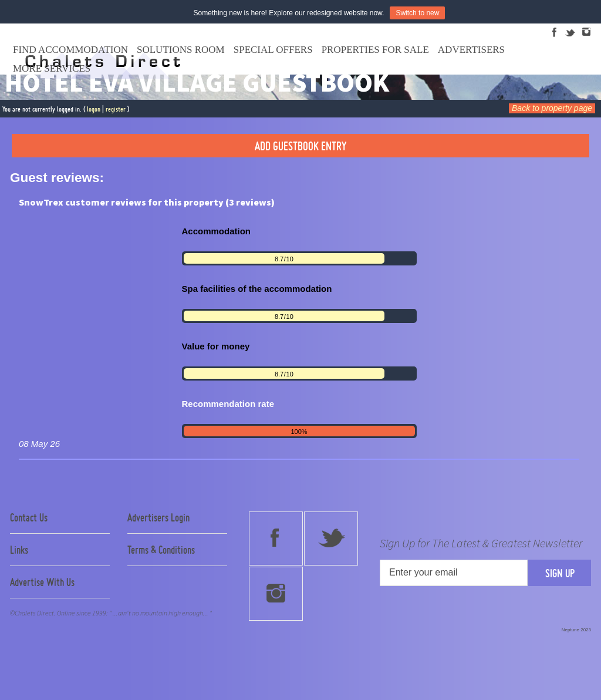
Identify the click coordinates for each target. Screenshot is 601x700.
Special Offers (273, 50)
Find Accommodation (70, 50)
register (116, 109)
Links (19, 550)
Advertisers (471, 50)
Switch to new (417, 13)
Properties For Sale (375, 50)
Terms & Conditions (161, 550)
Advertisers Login (158, 517)
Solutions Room (181, 50)
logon (94, 109)
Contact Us (29, 517)
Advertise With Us (42, 582)
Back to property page (552, 108)
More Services (52, 68)
